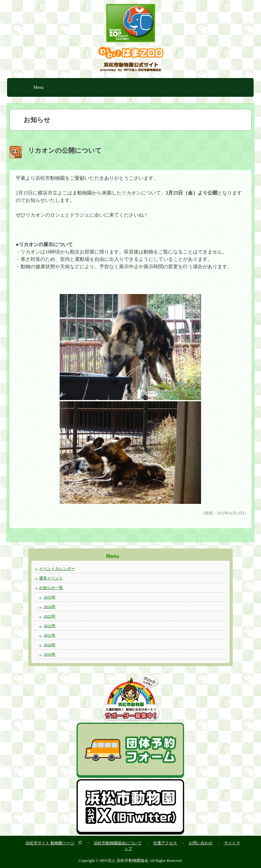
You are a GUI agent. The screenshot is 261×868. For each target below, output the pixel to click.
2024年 (50, 607)
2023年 (50, 616)
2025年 (50, 597)
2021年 (50, 635)
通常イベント (51, 578)
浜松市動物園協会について (118, 843)
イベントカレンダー (57, 569)
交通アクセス (165, 843)
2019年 (50, 654)
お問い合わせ (201, 843)
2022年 (50, 626)
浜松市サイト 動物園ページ (50, 843)
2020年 (50, 645)
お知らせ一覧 (51, 588)
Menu (38, 87)
